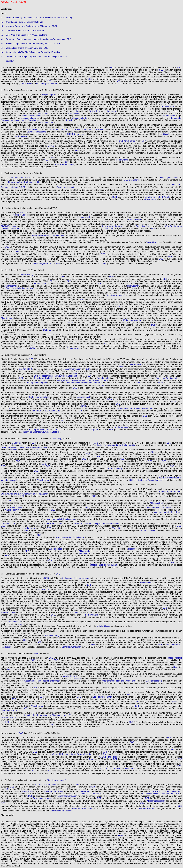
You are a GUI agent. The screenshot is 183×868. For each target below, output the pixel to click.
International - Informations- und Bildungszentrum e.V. (47, 715)
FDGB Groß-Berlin (126, 141)
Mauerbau (36, 411)
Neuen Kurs (136, 364)
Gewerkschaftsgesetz (36, 132)
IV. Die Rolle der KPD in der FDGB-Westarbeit (23, 31)
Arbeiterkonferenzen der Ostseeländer (119, 681)
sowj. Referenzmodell (65, 164)
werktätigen (43, 113)
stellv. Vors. (30, 528)
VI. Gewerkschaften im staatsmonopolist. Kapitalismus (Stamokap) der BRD (36, 39)
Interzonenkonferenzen (20, 178)
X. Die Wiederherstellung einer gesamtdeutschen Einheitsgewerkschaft (34, 57)
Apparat (94, 430)
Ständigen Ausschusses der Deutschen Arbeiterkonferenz (82, 380)
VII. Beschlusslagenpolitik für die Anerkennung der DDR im (28, 574)
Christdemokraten (80, 118)
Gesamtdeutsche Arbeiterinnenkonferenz (84, 383)
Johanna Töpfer (8, 524)
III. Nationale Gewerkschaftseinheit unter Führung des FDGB (29, 26)
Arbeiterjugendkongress (36, 383)
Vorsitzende (150, 197)
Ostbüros (47, 330)
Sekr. (176, 667)
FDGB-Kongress (8, 226)
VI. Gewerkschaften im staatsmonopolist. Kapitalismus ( (27, 439)
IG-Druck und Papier (108, 757)
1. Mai (69, 120)
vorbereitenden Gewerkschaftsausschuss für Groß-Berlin (77, 129)
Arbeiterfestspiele (154, 681)
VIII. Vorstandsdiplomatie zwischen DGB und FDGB (25, 48)
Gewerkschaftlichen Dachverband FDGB (161, 794)
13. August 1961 (53, 411)
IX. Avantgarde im (10, 733)
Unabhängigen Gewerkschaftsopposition (23, 182)
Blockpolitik (27, 84)
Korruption (157, 791)
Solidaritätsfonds (9, 717)
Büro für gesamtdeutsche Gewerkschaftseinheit (55, 376)
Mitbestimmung (115, 469)
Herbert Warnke (163, 197)
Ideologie (132, 549)
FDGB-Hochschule (54, 524)
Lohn (76, 111)
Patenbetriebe (103, 378)
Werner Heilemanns (61, 754)
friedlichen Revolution (54, 791)
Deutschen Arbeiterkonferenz (169, 378)
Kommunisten (74, 113)
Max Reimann (7, 318)
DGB (23, 187)
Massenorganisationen (46, 84)
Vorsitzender (85, 791)
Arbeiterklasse (167, 107)
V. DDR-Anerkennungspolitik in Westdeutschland (24, 35)
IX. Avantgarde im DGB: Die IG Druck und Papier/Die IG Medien (31, 52)
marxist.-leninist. (12, 510)
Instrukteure (109, 229)
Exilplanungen (48, 95)
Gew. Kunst (131, 768)
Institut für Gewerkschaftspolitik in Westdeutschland (24, 447)
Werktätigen (152, 242)
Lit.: (3, 822)
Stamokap (57, 439)
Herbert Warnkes (90, 615)
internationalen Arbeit (11, 711)
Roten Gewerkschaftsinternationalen (48, 235)
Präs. (138, 383)
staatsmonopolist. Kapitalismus (159, 508)
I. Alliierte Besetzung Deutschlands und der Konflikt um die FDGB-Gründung (37, 18)
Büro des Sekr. (143, 226)
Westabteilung (27, 274)
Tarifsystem (94, 111)
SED (112, 68)
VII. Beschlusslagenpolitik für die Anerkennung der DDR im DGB (31, 44)
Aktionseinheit (22, 136)
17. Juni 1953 (25, 369)
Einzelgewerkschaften (66, 187)
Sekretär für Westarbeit (82, 754)
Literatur (10, 61)
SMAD (166, 134)
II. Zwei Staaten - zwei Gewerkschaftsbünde (22, 22)
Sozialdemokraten (29, 118)
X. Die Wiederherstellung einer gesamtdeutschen (24, 780)
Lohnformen (110, 111)
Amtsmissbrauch (174, 791)
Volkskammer (150, 199)
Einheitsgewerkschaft (31, 116)
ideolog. (14, 450)
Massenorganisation (42, 263)
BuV (144, 141)
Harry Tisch (51, 784)
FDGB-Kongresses (76, 134)
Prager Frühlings (174, 658)
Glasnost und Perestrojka (91, 794)
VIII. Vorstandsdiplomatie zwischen (18, 654)
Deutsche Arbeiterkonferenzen (20, 288)
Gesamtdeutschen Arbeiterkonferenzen (134, 408)
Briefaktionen (133, 286)
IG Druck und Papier (110, 768)
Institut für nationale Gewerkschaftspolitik (41, 432)
